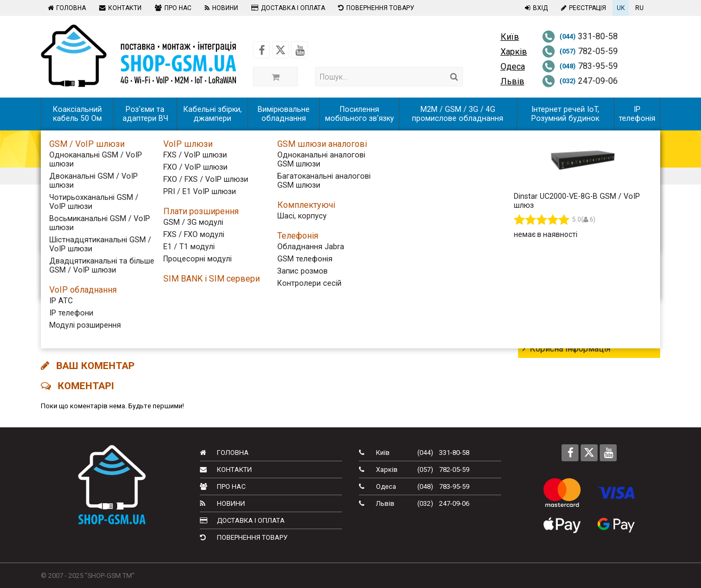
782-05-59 (580, 51)
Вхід (535, 8)
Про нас (172, 8)
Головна (65, 8)
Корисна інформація (566, 349)
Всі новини (547, 234)
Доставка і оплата (287, 8)
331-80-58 (580, 36)
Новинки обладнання (568, 291)
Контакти (119, 8)
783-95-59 (580, 66)
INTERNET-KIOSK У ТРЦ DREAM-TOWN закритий (153, 315)
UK (621, 8)
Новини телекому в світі (575, 310)
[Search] (454, 77)
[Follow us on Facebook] (261, 50)
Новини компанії (559, 330)
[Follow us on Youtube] (300, 50)
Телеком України (560, 272)
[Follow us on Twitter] (281, 50)
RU (639, 8)
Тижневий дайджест (567, 253)
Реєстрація (582, 8)
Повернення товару (375, 8)
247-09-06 (580, 81)
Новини (220, 8)
